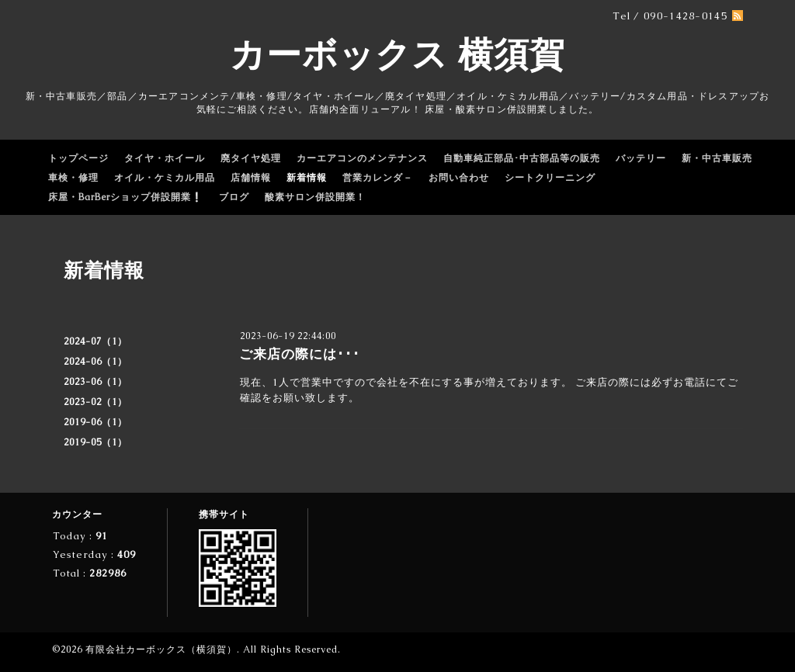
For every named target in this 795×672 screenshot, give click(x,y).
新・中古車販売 (717, 158)
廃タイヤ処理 (251, 158)
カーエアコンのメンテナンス (362, 158)
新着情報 (307, 178)
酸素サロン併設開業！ (315, 197)
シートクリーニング (550, 178)
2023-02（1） (95, 402)
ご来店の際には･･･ (300, 354)
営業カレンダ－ (378, 178)
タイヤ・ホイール (165, 158)
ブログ (234, 197)
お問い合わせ (459, 178)
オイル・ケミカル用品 (165, 178)
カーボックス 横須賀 (397, 54)
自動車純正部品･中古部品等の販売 (522, 158)
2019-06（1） (95, 422)
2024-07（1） (95, 341)
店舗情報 (251, 178)
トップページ (78, 158)
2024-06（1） (95, 362)
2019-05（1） (95, 442)
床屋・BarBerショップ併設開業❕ (126, 197)
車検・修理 (73, 178)
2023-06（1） (95, 382)
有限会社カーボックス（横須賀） (161, 649)
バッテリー (641, 158)
